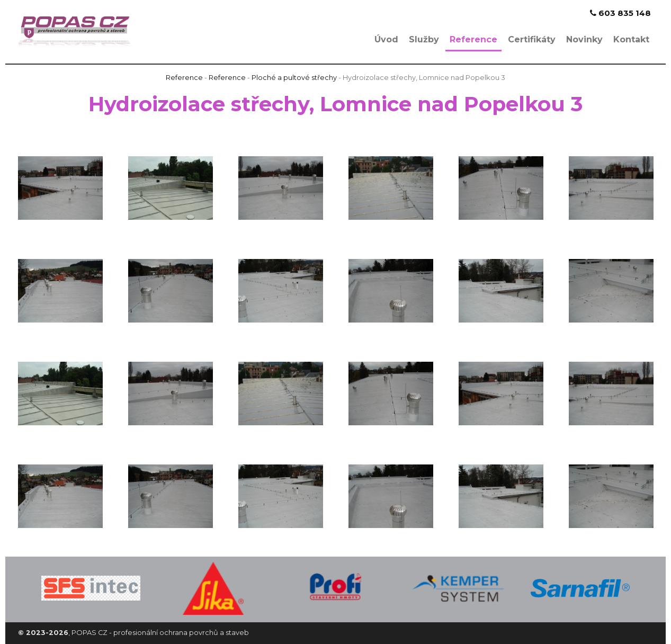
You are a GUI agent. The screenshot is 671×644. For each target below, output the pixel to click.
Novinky (584, 39)
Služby (424, 39)
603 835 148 (620, 13)
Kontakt (631, 39)
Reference (473, 39)
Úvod (386, 39)
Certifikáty (532, 39)
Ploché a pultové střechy (294, 78)
